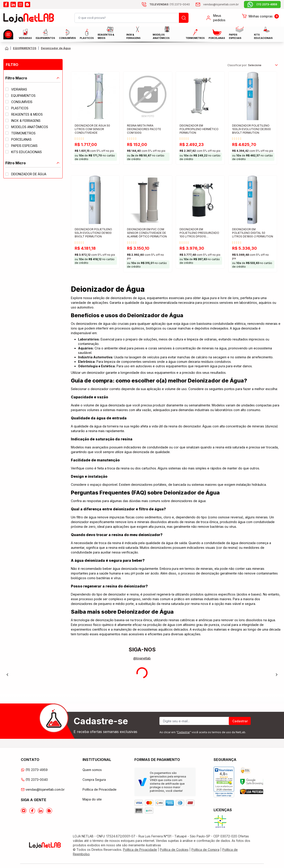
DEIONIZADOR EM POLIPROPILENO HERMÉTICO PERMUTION (199, 129)
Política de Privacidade (100, 789)
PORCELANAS (217, 34)
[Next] (277, 675)
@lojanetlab (142, 658)
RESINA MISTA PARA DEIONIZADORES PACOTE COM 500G (144, 129)
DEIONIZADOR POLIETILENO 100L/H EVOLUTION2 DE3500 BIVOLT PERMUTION (251, 129)
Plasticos (87, 34)
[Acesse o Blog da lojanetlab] (49, 811)
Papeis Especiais (236, 34)
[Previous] (7, 675)
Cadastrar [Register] (240, 721)
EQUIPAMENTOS (45, 34)
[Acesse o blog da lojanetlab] (28, 4)
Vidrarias (25, 34)
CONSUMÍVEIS (67, 34)
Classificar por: (237, 65)
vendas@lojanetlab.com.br (43, 789)
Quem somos (92, 770)
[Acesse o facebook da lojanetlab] (6, 4)
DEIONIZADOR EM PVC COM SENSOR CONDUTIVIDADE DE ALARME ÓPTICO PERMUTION (147, 233)
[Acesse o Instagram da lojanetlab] (24, 811)
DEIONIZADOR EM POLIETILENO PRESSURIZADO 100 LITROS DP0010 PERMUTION (199, 233)
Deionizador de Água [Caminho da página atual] (56, 48)
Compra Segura (94, 780)
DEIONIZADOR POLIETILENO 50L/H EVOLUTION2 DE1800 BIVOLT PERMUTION (93, 233)
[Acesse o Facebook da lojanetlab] (32, 811)
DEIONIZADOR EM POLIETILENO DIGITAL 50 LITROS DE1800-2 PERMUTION (253, 233)
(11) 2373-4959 (34, 770)
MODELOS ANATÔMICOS (161, 34)
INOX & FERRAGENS (133, 34)
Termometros (195, 34)
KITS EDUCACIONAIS (263, 34)
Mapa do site (92, 799)
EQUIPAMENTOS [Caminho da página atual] (25, 48)
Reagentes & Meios (106, 34)
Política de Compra (205, 850)
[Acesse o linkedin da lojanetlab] (13, 4)
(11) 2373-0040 (34, 780)
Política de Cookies (174, 850)
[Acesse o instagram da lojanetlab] (20, 4)
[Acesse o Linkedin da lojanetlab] (41, 811)
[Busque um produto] (184, 18)
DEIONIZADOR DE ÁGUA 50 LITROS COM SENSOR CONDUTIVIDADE (92, 129)
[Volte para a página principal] (7, 48)
